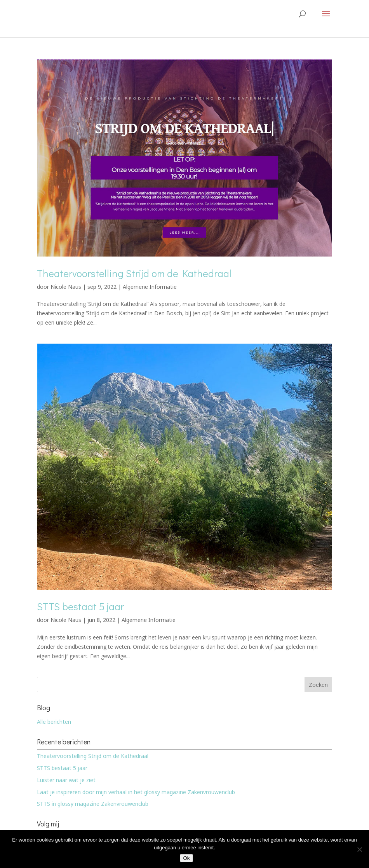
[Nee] (359, 849)
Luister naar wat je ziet (66, 780)
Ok (186, 858)
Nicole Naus (66, 287)
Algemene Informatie (150, 287)
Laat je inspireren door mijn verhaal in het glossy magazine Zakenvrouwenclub (136, 792)
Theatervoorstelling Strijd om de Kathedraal (134, 273)
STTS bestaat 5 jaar (80, 606)
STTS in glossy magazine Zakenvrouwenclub (93, 804)
